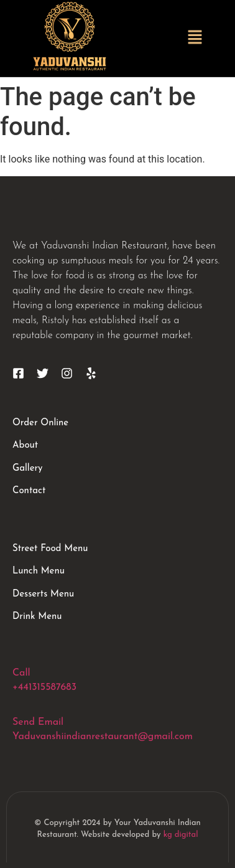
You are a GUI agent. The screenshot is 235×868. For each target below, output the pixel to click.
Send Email (38, 722)
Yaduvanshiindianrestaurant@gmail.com (103, 737)
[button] (195, 38)
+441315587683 (44, 687)
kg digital (181, 835)
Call (21, 673)
